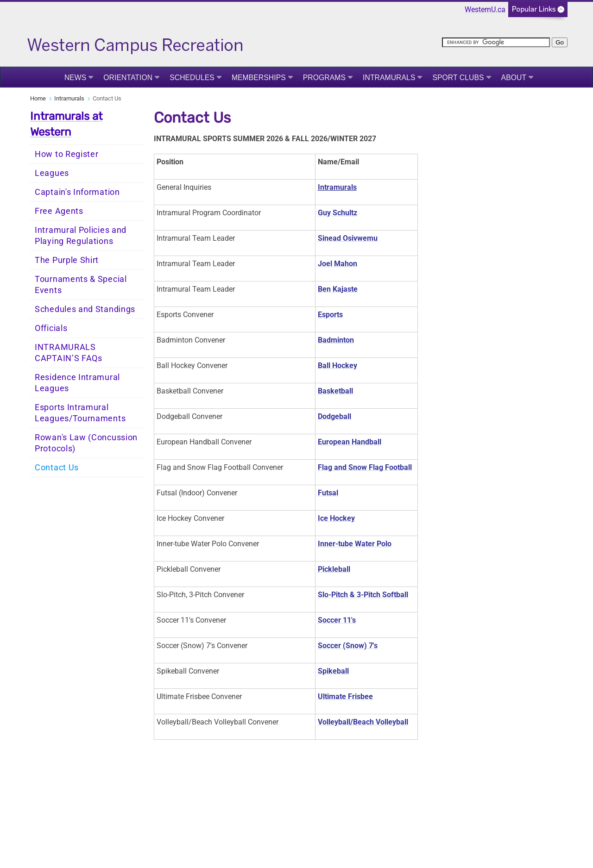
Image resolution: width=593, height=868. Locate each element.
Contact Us (57, 468)
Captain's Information (77, 192)
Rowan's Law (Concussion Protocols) (86, 443)
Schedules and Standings (85, 309)
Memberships (259, 78)
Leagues (52, 173)
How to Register (67, 154)
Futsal (328, 493)
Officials (51, 328)
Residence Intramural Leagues (77, 383)
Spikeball (333, 671)
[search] (496, 42)
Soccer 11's (337, 620)
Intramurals (389, 78)
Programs (324, 78)
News (75, 78)
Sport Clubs (458, 78)
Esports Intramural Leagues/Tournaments (80, 413)
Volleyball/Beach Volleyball (363, 722)
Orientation (128, 78)
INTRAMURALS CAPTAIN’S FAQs (69, 353)
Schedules (192, 78)
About (514, 78)
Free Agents (59, 211)
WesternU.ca (485, 9)
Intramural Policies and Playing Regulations (81, 236)
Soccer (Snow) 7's (348, 646)
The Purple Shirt (67, 260)
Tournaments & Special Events (81, 285)
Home (38, 98)
